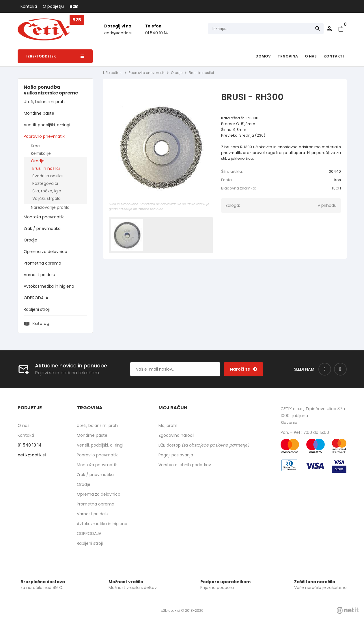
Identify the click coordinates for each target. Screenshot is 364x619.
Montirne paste (39, 113)
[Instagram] (340, 369)
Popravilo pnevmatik (44, 136)
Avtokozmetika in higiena (49, 286)
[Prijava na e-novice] (243, 369)
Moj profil (168, 425)
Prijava (329, 29)
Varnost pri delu (39, 275)
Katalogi (41, 324)
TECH (336, 188)
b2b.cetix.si (113, 73)
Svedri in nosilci (47, 176)
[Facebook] (325, 369)
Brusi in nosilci (46, 168)
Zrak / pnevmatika (42, 228)
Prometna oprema (42, 263)
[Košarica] (341, 29)
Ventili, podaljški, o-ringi (47, 125)
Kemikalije (41, 153)
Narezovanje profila (50, 207)
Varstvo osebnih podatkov (185, 465)
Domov (263, 56)
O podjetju (53, 6)
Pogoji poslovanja (176, 455)
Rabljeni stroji (37, 309)
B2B (74, 6)
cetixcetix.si (118, 33)
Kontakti (29, 6)
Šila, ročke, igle (47, 191)
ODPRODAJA (36, 298)
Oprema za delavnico (45, 252)
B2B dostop (204, 445)
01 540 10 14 (157, 33)
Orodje (38, 161)
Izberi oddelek (55, 56)
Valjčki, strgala (46, 198)
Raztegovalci (45, 183)
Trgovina (288, 56)
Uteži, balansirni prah (44, 102)
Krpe (35, 146)
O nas (311, 56)
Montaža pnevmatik (44, 217)
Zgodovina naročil (176, 435)
